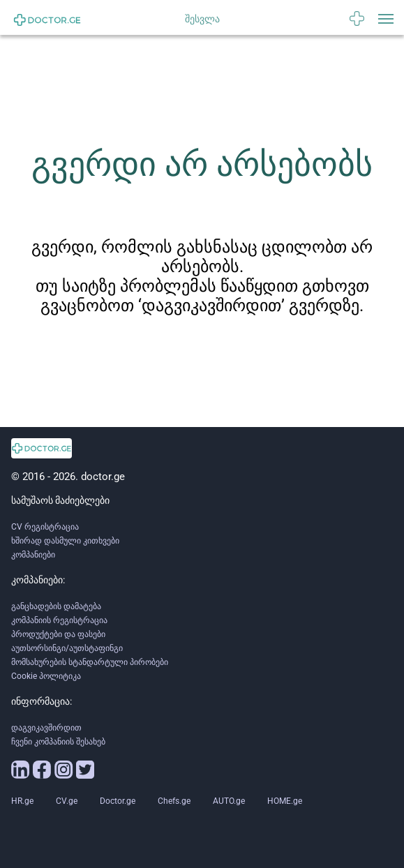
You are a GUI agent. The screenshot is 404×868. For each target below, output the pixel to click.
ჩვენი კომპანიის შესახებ (58, 742)
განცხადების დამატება (56, 606)
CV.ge (67, 801)
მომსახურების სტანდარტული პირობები (90, 662)
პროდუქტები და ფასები (58, 634)
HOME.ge (285, 801)
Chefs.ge (174, 801)
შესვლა (202, 19)
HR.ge (22, 801)
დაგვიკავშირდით (46, 728)
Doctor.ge (118, 801)
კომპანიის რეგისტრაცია (59, 620)
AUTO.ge (229, 801)
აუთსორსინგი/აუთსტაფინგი (67, 648)
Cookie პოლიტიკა (46, 676)
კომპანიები (33, 555)
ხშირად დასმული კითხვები (65, 541)
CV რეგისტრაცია (45, 527)
